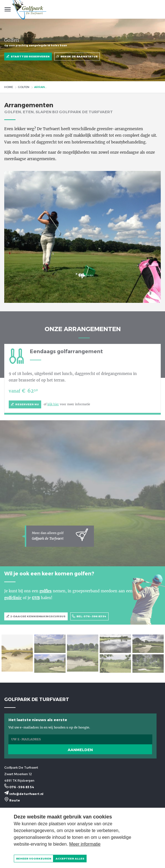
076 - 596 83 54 (19, 787)
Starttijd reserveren (28, 57)
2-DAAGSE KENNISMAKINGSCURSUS (36, 617)
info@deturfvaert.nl (24, 794)
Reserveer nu (25, 405)
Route (12, 800)
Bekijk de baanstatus (77, 57)
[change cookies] (34, 859)
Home (9, 87)
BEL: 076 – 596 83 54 (89, 617)
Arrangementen (41, 87)
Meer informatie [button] (85, 844)
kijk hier (53, 404)
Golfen (24, 87)
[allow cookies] (70, 859)
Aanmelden (80, 750)
